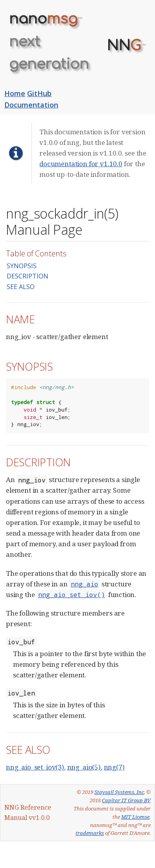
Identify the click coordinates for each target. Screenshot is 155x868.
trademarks (90, 833)
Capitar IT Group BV (126, 800)
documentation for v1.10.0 (81, 164)
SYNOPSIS (22, 266)
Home (15, 93)
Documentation (31, 105)
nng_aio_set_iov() (72, 594)
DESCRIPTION (28, 276)
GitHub (39, 93)
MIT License (135, 817)
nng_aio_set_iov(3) (35, 767)
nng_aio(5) (84, 767)
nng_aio (85, 584)
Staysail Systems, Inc (119, 792)
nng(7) (114, 767)
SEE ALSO (21, 287)
